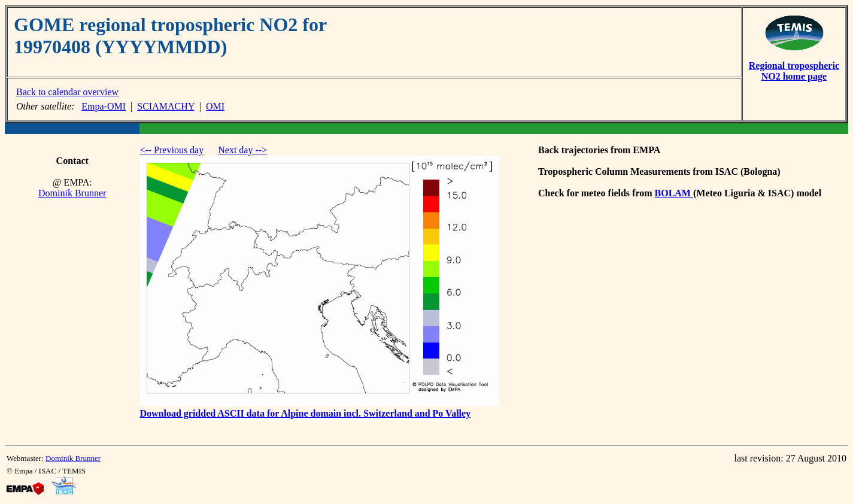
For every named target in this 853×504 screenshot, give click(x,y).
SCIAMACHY (166, 106)
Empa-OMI (104, 106)
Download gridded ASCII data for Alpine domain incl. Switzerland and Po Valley (305, 413)
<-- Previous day (171, 150)
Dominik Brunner (72, 193)
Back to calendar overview (67, 92)
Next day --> (242, 150)
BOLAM (674, 193)
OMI (215, 106)
